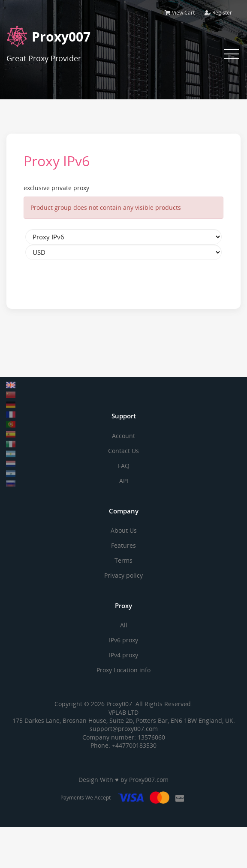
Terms (123, 560)
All (124, 625)
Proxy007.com (149, 780)
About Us (124, 530)
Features (123, 545)
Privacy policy (123, 575)
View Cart (180, 13)
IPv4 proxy (123, 655)
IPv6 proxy (123, 640)
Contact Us (123, 451)
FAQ (124, 466)
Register (218, 13)
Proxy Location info (123, 670)
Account (123, 436)
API (124, 481)
